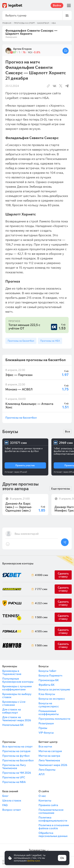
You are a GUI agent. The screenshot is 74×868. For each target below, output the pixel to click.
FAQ (5, 805)
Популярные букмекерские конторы (18, 680)
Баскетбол (43, 23)
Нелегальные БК (13, 725)
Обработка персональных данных (53, 834)
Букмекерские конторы (18, 563)
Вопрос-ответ (12, 810)
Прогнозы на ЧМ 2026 (17, 773)
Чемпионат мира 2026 (53, 765)
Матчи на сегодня (50, 751)
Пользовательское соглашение (51, 811)
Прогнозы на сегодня (16, 751)
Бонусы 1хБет (47, 671)
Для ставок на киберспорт (12, 711)
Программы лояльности (54, 719)
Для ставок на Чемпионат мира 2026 (17, 719)
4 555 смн (41, 631)
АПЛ (42, 774)
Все (67, 431)
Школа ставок (12, 800)
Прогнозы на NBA (14, 782)
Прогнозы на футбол (16, 756)
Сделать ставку (63, 603)
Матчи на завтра (49, 756)
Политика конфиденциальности (53, 819)
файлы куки (34, 861)
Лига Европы (47, 770)
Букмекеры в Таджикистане (12, 672)
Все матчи (45, 746)
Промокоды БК (49, 680)
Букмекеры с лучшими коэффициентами (17, 688)
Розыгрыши (46, 723)
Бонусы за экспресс (52, 699)
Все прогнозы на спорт (17, 746)
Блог (5, 796)
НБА (54, 23)
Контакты (45, 800)
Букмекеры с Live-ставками (14, 703)
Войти (57, 5)
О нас (42, 796)
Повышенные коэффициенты (49, 713)
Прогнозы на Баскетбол (21, 341)
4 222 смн (41, 603)
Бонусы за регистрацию (54, 689)
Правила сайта (48, 805)
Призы (43, 728)
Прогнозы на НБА (50, 341)
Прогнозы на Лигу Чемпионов (14, 767)
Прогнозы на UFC (14, 777)
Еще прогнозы (61, 489)
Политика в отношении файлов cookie (54, 827)
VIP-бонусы (46, 733)
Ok (62, 858)
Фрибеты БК (47, 685)
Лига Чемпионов (49, 760)
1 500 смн (41, 617)
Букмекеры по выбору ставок (17, 696)
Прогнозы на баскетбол (21, 418)
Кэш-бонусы (47, 694)
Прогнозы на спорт (24, 23)
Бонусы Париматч (50, 675)
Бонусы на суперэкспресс (49, 705)
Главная (7, 23)
